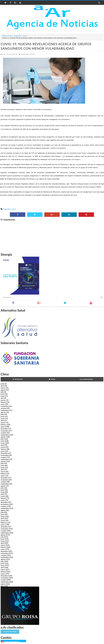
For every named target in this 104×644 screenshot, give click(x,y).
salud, (32, 54)
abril (2, 386)
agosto (3, 390)
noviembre (5, 406)
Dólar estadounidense (12, 642)
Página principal (7, 36)
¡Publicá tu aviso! (10, 632)
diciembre (4, 429)
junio (2, 384)
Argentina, (25, 54)
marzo (3, 388)
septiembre (5, 410)
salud (24, 36)
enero (3, 404)
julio (2, 392)
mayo (3, 396)
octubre (4, 408)
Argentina (18, 36)
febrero (3, 402)
